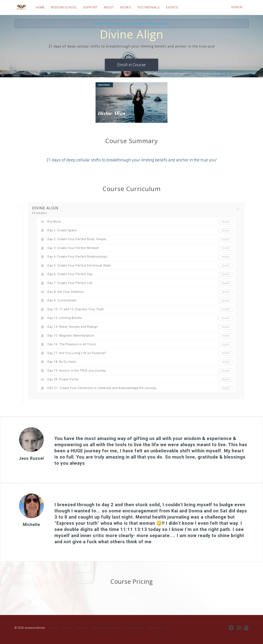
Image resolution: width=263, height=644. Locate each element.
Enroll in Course (131, 65)
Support (82, 628)
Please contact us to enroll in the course (131, 24)
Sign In (237, 7)
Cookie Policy (157, 628)
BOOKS (124, 7)
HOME (38, 7)
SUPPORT (89, 7)
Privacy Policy (134, 628)
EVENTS (170, 7)
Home (53, 628)
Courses (67, 628)
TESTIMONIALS (147, 7)
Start (226, 222)
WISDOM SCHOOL (62, 7)
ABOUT (107, 7)
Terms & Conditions (106, 628)
